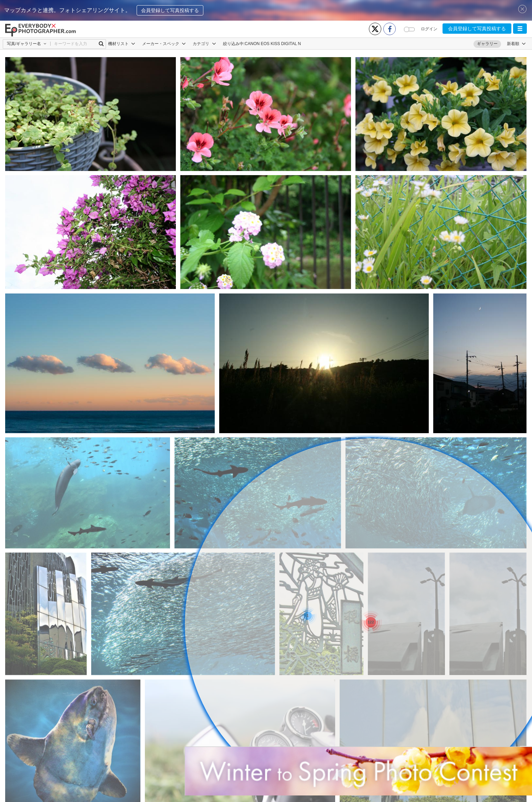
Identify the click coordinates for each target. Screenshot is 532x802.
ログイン (429, 29)
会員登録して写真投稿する (170, 10)
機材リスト (122, 44)
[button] (520, 29)
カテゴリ (204, 44)
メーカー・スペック (164, 44)
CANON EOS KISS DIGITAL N (273, 44)
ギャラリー (487, 44)
